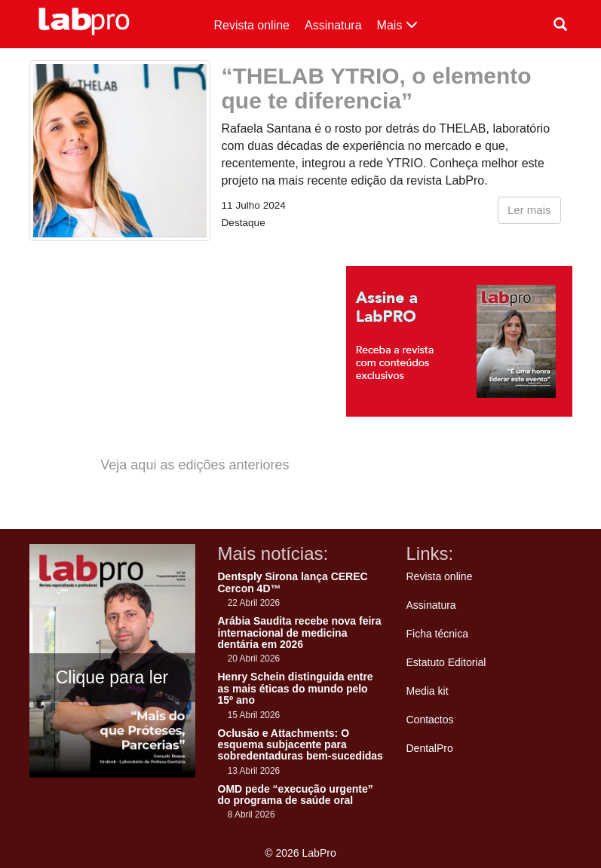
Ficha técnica (437, 634)
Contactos (430, 720)
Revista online (252, 25)
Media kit (428, 691)
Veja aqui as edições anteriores (195, 465)
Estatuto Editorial (446, 662)
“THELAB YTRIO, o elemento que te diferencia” (377, 88)
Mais (397, 25)
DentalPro (430, 748)
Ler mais (529, 210)
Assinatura (333, 25)
